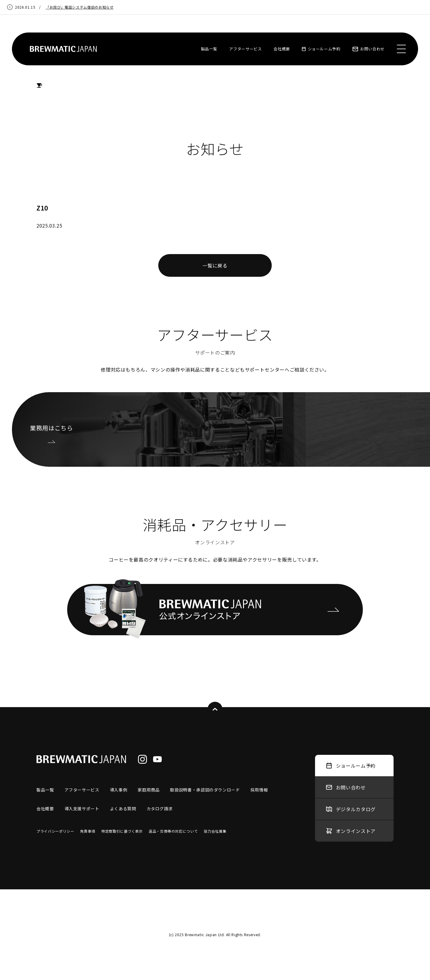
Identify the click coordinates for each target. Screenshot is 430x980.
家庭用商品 (149, 790)
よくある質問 (123, 809)
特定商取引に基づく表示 (122, 831)
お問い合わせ (368, 49)
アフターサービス (245, 49)
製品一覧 (209, 49)
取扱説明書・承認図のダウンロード (205, 790)
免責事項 (88, 831)
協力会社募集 (215, 831)
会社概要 (282, 49)
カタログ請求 (160, 809)
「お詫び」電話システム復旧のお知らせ (80, 7)
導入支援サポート (82, 809)
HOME (39, 86)
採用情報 (259, 790)
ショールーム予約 (321, 49)
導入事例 (119, 790)
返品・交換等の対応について (173, 831)
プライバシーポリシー (55, 831)
